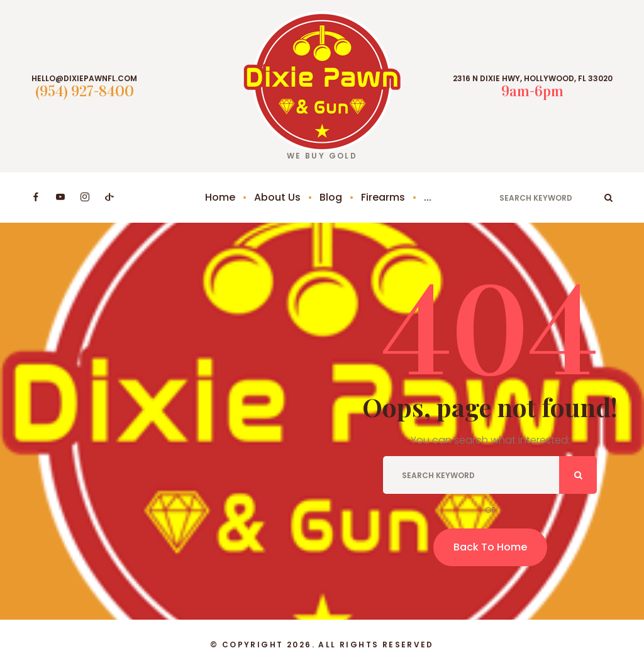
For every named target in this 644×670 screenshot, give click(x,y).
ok (608, 198)
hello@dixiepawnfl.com (84, 79)
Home (220, 197)
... (428, 197)
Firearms (383, 197)
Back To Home (490, 547)
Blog (331, 197)
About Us (277, 197)
